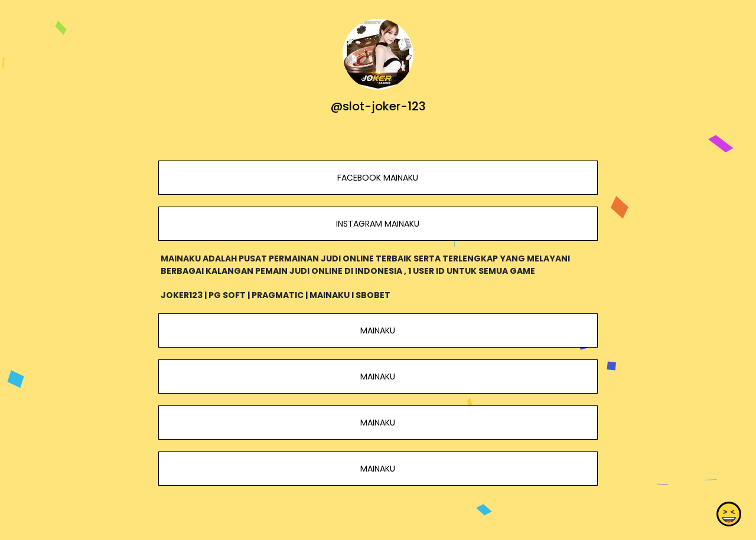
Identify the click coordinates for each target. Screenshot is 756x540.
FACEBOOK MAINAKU (378, 178)
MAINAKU (378, 330)
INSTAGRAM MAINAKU (378, 224)
